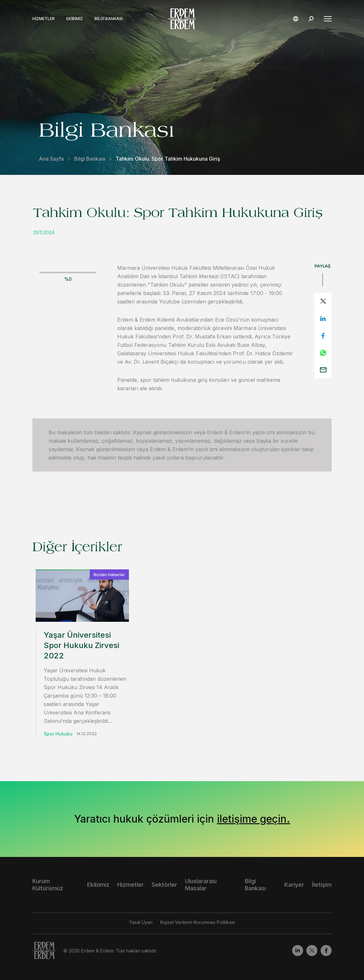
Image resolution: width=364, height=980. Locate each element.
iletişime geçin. (254, 819)
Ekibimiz (75, 19)
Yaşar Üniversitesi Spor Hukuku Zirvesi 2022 (81, 645)
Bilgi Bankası (109, 19)
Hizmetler (44, 19)
